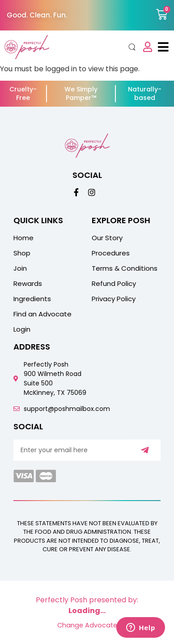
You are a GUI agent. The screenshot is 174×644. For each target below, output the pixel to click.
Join (20, 268)
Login (22, 329)
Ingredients (32, 299)
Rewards (28, 284)
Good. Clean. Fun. (37, 15)
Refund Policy (114, 284)
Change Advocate (87, 625)
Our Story (107, 238)
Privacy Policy (114, 299)
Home (23, 238)
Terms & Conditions (125, 268)
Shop (22, 253)
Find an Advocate (42, 314)
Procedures (111, 253)
